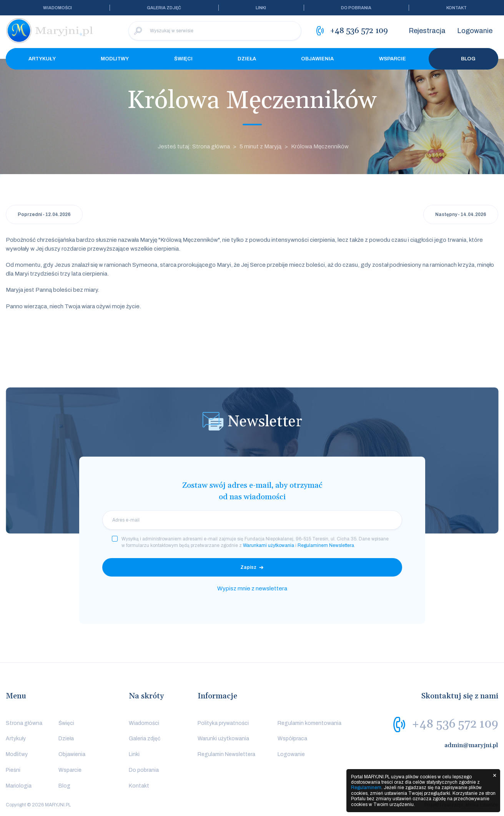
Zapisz (248, 567)
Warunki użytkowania (223, 739)
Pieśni (13, 770)
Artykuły (42, 59)
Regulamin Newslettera (226, 754)
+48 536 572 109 (455, 724)
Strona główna (24, 723)
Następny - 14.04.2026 (461, 214)
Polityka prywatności (223, 723)
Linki (261, 8)
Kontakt (457, 8)
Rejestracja (427, 31)
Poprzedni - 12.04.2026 (44, 214)
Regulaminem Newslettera (326, 545)
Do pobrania (356, 8)
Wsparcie (393, 59)
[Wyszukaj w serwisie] (215, 31)
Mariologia (19, 786)
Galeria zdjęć (164, 8)
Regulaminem (366, 788)
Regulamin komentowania (309, 723)
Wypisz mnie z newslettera (252, 588)
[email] (252, 520)
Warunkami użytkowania (269, 545)
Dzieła (247, 59)
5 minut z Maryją (260, 146)
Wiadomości (57, 8)
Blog (463, 59)
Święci (183, 59)
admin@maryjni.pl (471, 745)
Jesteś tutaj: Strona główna (194, 146)
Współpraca (292, 739)
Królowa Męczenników (320, 146)
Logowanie (475, 31)
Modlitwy (115, 59)
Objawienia (317, 59)
